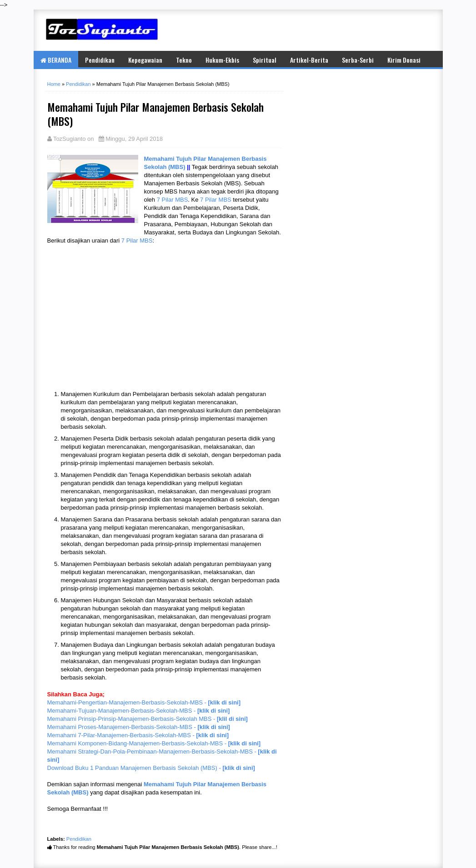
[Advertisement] (325, 30)
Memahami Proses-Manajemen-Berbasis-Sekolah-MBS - (139, 727)
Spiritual (265, 60)
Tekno (184, 60)
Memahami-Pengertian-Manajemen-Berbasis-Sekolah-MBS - (144, 702)
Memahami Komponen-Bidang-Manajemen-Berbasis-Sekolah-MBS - (154, 743)
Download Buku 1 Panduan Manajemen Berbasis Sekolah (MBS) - (151, 768)
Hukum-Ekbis (222, 60)
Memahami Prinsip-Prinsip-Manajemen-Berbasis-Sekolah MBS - (148, 719)
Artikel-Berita (309, 60)
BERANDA (56, 60)
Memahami (160, 159)
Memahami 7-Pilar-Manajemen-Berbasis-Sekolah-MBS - (138, 735)
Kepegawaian (145, 60)
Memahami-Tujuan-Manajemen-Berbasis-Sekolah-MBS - (139, 711)
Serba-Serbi (358, 60)
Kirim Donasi (404, 60)
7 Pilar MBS (173, 200)
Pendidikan (100, 60)
